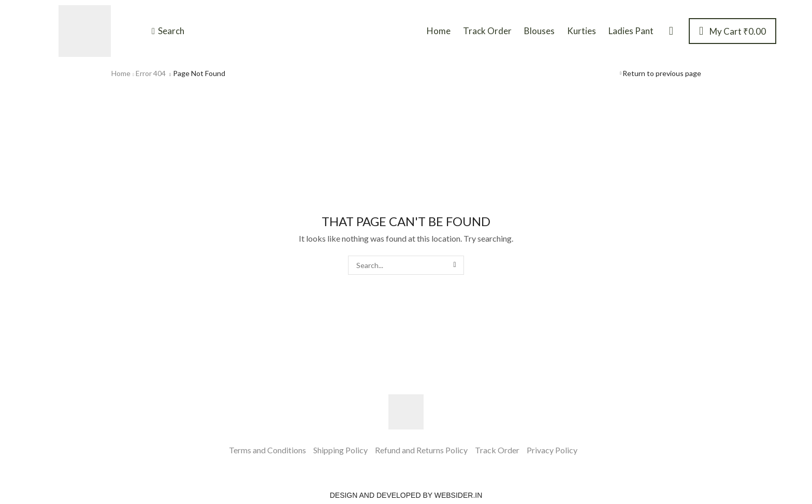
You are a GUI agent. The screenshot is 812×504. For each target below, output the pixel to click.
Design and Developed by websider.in (406, 495)
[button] (168, 31)
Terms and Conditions (267, 450)
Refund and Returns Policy (421, 450)
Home (121, 73)
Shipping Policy (340, 450)
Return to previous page (662, 73)
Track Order (497, 450)
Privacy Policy (552, 450)
